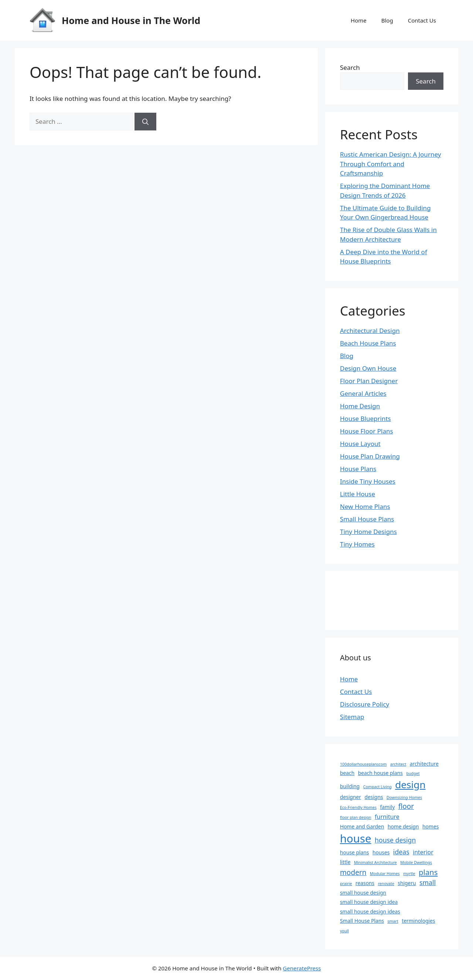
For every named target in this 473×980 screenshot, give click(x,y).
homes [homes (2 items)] (431, 826)
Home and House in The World (131, 20)
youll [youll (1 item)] (344, 931)
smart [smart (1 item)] (393, 921)
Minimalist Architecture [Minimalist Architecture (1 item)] (375, 862)
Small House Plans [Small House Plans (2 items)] (362, 921)
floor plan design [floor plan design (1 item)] (356, 817)
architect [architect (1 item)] (398, 764)
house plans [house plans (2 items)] (354, 852)
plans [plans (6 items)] (428, 872)
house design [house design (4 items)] (395, 840)
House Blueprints (365, 418)
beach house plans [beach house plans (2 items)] (380, 773)
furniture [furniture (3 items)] (387, 817)
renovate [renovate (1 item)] (386, 884)
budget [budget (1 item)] (413, 773)
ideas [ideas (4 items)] (401, 852)
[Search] (145, 122)
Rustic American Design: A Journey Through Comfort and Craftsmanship (390, 164)
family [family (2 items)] (388, 807)
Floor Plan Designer (369, 381)
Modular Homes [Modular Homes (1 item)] (385, 874)
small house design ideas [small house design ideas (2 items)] (370, 911)
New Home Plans (365, 506)
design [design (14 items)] (410, 785)
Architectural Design (370, 331)
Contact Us (422, 20)
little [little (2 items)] (345, 862)
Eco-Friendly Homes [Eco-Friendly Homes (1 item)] (358, 807)
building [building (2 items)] (350, 786)
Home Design (360, 406)
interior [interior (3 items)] (423, 852)
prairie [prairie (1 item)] (346, 884)
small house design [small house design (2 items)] (363, 893)
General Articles (363, 393)
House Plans (358, 469)
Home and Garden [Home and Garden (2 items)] (362, 826)
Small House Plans (367, 519)
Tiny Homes (357, 544)
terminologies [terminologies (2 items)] (418, 921)
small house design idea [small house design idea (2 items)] (369, 902)
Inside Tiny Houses (368, 481)
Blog (387, 20)
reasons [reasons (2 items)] (365, 883)
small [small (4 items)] (428, 882)
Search (350, 67)
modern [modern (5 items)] (353, 872)
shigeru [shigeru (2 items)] (407, 883)
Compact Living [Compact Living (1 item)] (377, 787)
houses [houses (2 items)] (381, 852)
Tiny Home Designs (368, 532)
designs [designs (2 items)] (374, 797)
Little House (358, 494)
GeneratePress (302, 968)
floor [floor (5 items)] (406, 806)
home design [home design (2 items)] (403, 826)
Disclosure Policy (365, 704)
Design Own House (368, 368)
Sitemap (352, 717)
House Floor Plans (367, 431)
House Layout (360, 444)
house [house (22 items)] (356, 838)
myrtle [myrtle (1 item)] (409, 874)
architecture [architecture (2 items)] (424, 764)
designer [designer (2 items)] (351, 797)
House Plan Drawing (370, 456)
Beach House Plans (368, 343)
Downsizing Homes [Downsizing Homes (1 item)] (404, 797)
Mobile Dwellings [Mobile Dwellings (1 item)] (416, 862)
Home (359, 20)
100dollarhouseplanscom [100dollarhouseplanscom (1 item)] (363, 764)
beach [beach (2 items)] (347, 773)
